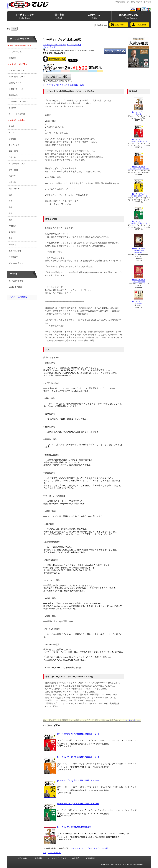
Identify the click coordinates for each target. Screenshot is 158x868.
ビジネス (12, 133)
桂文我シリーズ (15, 83)
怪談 (10, 195)
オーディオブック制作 (57, 858)
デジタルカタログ (16, 263)
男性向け (12, 226)
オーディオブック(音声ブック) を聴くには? (60, 85)
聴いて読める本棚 (16, 281)
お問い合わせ (23, 858)
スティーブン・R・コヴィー (54, 45)
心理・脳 (12, 157)
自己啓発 (12, 139)
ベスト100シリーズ (16, 70)
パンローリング (49, 47)
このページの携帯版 (18, 297)
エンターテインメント (18, 164)
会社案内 (76, 858)
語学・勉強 (13, 170)
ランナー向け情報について (132, 720)
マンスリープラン (16, 52)
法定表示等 (90, 858)
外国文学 (12, 182)
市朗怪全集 (13, 95)
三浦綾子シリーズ (16, 89)
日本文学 (12, 176)
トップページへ (54, 853)
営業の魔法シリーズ (17, 77)
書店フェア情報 (15, 251)
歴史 (10, 201)
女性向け (12, 232)
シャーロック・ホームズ (19, 101)
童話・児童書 (14, 189)
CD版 (82, 85)
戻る (44, 853)
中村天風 (12, 108)
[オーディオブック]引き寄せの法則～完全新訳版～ (139, 251)
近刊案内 (12, 245)
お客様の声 (13, 257)
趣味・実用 (13, 151)
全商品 (11, 126)
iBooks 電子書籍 (15, 287)
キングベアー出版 (74, 45)
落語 (10, 220)
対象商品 (12, 58)
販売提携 (38, 858)
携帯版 (8, 6)
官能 (10, 238)
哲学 (10, 207)
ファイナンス (14, 145)
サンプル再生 (57, 77)
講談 (10, 213)
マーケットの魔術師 (17, 114)
